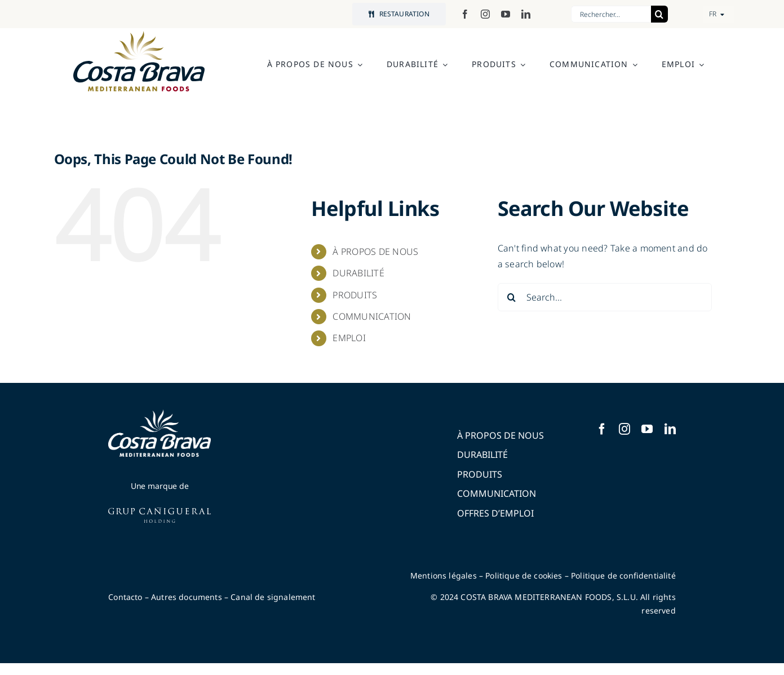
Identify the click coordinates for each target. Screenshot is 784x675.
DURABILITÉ (358, 273)
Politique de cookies (524, 575)
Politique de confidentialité (623, 575)
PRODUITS (355, 295)
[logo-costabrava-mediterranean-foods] (139, 61)
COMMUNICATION (372, 316)
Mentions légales (444, 575)
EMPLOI (349, 338)
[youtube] (506, 14)
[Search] (659, 14)
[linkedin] (526, 14)
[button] (719, 14)
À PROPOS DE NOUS (375, 252)
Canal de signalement (273, 597)
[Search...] (605, 297)
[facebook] (465, 14)
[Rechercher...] (611, 14)
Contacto (125, 597)
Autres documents (187, 597)
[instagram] (485, 14)
